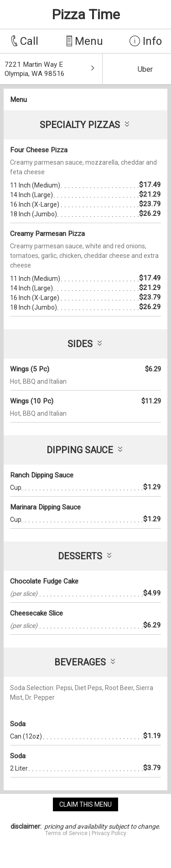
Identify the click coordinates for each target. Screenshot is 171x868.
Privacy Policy (109, 833)
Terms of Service (66, 833)
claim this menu (85, 804)
